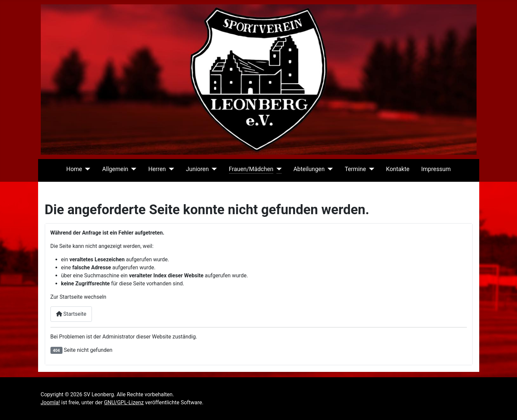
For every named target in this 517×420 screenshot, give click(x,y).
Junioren (197, 169)
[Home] (86, 169)
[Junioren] (213, 169)
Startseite (71, 314)
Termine (355, 169)
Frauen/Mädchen (251, 169)
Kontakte (398, 169)
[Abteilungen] (329, 169)
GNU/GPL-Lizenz (124, 402)
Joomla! (50, 402)
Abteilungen (309, 169)
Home (74, 169)
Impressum (436, 169)
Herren (157, 169)
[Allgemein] (133, 169)
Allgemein (115, 169)
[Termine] (370, 169)
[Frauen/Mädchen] (278, 169)
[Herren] (170, 169)
